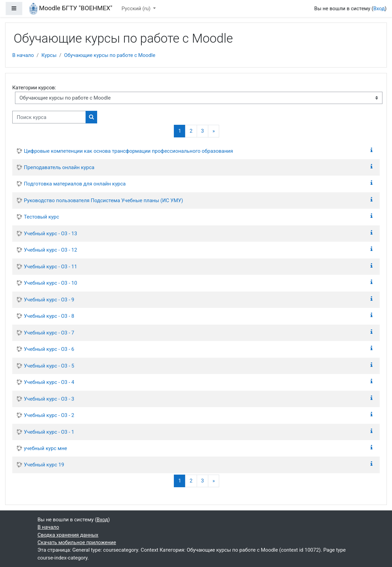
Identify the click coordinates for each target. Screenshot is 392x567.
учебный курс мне (46, 448)
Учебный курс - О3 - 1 (49, 432)
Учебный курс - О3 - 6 (49, 349)
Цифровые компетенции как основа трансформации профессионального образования (128, 151)
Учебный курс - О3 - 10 (50, 283)
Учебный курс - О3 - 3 (49, 399)
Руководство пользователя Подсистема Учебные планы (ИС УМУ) (103, 200)
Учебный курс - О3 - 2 (49, 415)
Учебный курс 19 (44, 465)
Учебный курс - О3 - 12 (50, 250)
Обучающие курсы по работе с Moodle (110, 55)
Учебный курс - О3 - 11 (50, 267)
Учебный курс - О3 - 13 (50, 234)
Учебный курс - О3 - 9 (49, 300)
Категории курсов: (34, 88)
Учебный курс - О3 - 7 (49, 333)
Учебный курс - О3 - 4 (49, 382)
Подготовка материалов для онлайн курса (75, 184)
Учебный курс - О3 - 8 (49, 316)
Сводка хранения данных (68, 535)
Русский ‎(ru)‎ (137, 9)
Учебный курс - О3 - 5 (49, 366)
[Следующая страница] (214, 131)
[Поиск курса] (49, 117)
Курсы (49, 55)
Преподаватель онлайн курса (59, 167)
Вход (379, 9)
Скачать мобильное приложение (77, 542)
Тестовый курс (41, 217)
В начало (23, 55)
